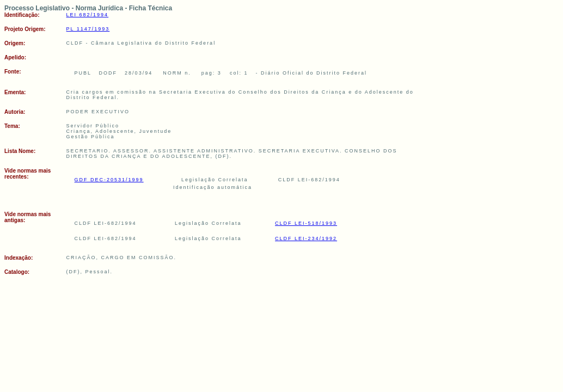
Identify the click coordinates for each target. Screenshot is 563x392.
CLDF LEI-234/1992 (306, 238)
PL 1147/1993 (88, 29)
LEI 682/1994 (88, 15)
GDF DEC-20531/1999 (109, 180)
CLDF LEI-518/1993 (306, 223)
